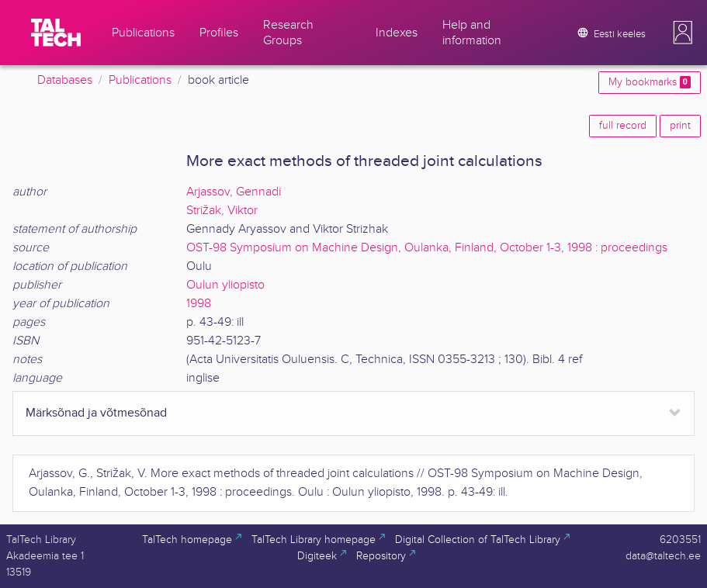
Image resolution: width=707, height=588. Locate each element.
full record (623, 126)
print (680, 126)
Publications (140, 80)
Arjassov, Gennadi (234, 192)
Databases (65, 80)
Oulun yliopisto (225, 285)
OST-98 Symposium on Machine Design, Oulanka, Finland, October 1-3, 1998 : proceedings (427, 248)
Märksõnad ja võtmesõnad (96, 413)
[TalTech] (56, 33)
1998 (199, 304)
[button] (683, 33)
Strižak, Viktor (222, 211)
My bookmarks (650, 82)
